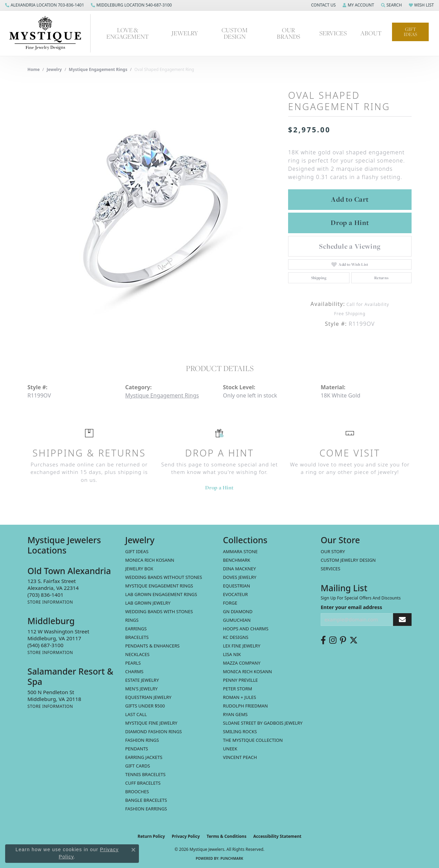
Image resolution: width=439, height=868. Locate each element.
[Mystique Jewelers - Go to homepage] (49, 33)
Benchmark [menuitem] (237, 560)
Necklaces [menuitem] (137, 654)
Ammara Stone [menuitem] (240, 551)
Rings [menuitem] (132, 620)
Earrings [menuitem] (136, 629)
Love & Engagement (128, 33)
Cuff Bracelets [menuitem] (143, 783)
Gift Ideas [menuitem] (137, 551)
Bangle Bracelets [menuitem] (146, 800)
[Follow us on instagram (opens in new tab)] (333, 640)
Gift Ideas (410, 32)
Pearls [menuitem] (133, 663)
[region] (154, 212)
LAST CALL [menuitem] (136, 714)
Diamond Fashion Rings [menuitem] (153, 732)
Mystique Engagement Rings (98, 69)
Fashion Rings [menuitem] (142, 740)
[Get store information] (50, 602)
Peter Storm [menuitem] (238, 689)
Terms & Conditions (227, 836)
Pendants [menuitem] (137, 749)
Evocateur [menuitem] (235, 594)
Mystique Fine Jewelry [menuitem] (151, 723)
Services (333, 33)
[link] (45, 5)
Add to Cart (350, 199)
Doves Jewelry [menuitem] (240, 577)
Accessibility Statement (277, 836)
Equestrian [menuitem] (236, 586)
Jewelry (185, 33)
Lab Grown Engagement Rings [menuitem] (161, 594)
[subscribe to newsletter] (402, 620)
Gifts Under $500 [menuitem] (145, 706)
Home (34, 69)
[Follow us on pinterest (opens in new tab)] (343, 640)
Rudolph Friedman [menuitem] (245, 706)
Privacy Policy (186, 836)
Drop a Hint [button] (350, 223)
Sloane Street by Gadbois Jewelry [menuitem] (263, 723)
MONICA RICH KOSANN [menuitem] (150, 560)
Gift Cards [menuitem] (138, 766)
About (371, 33)
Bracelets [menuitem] (137, 637)
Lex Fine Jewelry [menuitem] (242, 646)
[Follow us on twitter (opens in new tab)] (354, 640)
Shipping (319, 278)
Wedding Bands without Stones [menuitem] (164, 577)
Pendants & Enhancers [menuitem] (152, 646)
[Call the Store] (45, 595)
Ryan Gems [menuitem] (235, 714)
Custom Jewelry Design (348, 560)
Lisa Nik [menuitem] (232, 654)
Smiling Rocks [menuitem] (240, 732)
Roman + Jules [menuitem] (240, 697)
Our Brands (288, 33)
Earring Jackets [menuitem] (144, 757)
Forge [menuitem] (230, 603)
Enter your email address (351, 607)
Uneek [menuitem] (230, 749)
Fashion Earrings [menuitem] (146, 809)
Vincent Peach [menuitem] (240, 757)
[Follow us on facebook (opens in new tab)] (323, 640)
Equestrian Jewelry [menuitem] (148, 697)
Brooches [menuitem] (137, 792)
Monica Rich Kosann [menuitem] (247, 671)
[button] (323, 5)
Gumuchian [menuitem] (237, 620)
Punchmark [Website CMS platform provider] (232, 858)
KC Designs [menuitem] (236, 637)
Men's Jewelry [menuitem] (141, 689)
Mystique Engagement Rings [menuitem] (159, 586)
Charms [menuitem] (134, 671)
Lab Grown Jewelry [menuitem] (148, 603)
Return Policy (151, 836)
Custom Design (235, 33)
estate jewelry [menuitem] (142, 680)
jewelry (54, 69)
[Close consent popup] (133, 850)
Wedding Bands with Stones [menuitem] (159, 611)
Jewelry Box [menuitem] (139, 569)
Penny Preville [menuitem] (240, 680)
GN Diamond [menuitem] (238, 611)
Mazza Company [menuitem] (242, 663)
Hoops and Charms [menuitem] (246, 629)
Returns (382, 278)
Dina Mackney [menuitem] (239, 569)
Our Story (333, 551)
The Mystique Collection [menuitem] (253, 740)
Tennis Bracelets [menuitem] (145, 774)
